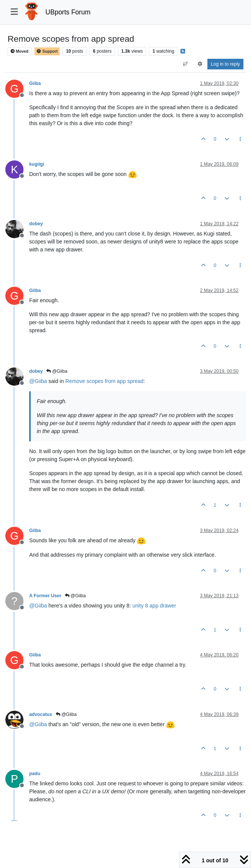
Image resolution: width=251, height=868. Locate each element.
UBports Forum (68, 12)
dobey (36, 224)
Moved (20, 51)
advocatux (41, 714)
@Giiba (57, 371)
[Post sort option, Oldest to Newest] (186, 64)
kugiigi (37, 164)
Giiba (35, 83)
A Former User (45, 596)
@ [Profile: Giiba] (38, 381)
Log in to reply (225, 64)
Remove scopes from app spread (104, 381)
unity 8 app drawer (154, 606)
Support (47, 51)
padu (35, 774)
